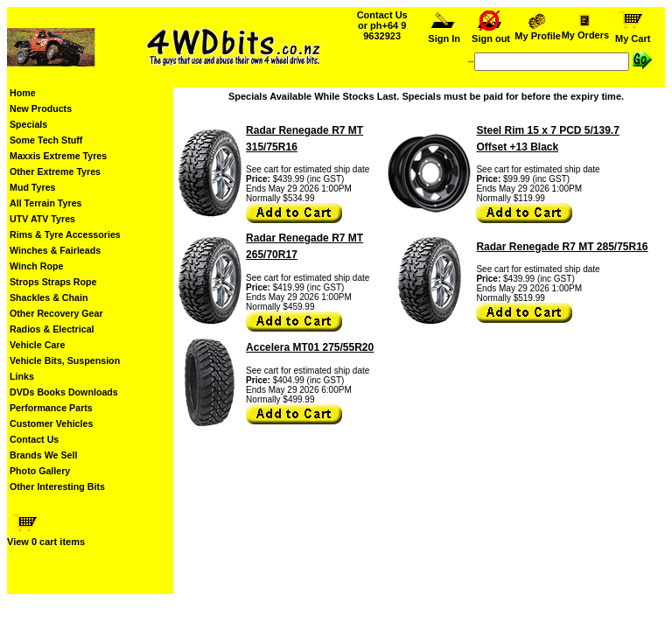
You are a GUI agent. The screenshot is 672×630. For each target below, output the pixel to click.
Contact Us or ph (382, 25)
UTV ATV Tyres (42, 219)
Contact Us (34, 439)
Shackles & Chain (49, 297)
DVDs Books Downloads (64, 392)
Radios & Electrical (52, 329)
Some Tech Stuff (46, 140)
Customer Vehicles (51, 423)
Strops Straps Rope (53, 282)
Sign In (444, 34)
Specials (28, 124)
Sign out (491, 34)
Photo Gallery (40, 471)
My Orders (585, 31)
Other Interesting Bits (57, 486)
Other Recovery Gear (56, 313)
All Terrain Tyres (46, 203)
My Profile (538, 31)
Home (23, 93)
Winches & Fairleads (55, 250)
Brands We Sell (43, 455)
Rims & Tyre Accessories (65, 234)
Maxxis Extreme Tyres (58, 156)
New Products (41, 108)
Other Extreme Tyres (55, 171)
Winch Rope (36, 266)
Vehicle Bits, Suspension (65, 360)
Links (22, 376)
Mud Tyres (33, 187)
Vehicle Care (37, 345)
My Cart (633, 34)
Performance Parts (51, 408)
